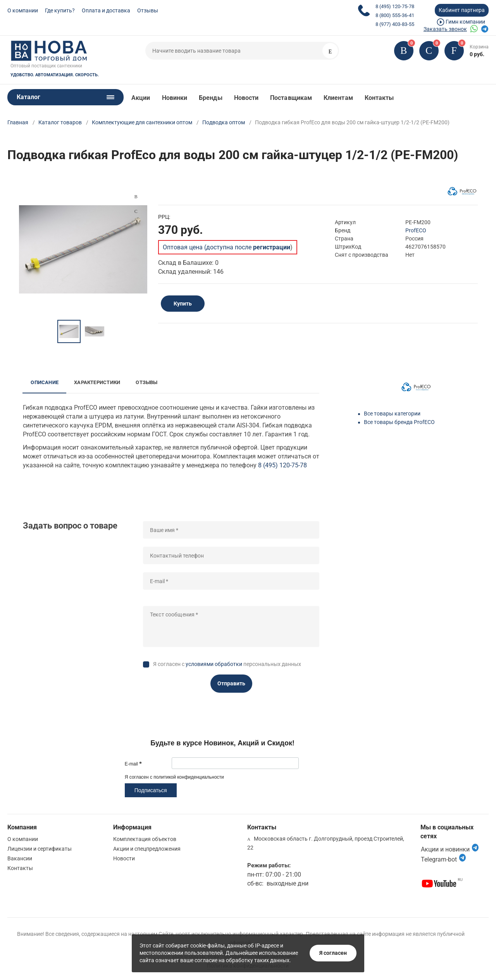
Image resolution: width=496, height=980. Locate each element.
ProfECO (416, 230)
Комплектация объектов (145, 839)
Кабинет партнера (462, 10)
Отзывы (148, 10)
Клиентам (338, 98)
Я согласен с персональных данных (227, 664)
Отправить (231, 683)
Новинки (175, 98)
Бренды (210, 98)
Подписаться (151, 790)
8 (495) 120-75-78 (395, 6)
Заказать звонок (445, 29)
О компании (23, 10)
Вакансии (20, 858)
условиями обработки (214, 664)
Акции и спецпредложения (147, 849)
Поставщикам (291, 98)
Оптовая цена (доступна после (226, 247)
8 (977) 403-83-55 (395, 24)
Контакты (379, 98)
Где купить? (60, 10)
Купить (183, 304)
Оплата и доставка (106, 10)
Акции (141, 98)
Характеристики (97, 382)
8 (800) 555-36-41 (395, 15)
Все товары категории (392, 414)
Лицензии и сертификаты (40, 849)
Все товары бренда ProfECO (399, 422)
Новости (246, 98)
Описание (45, 382)
